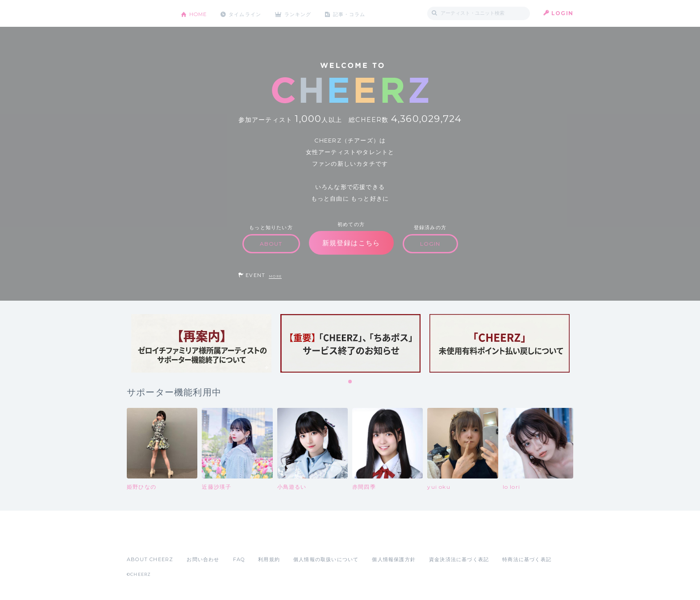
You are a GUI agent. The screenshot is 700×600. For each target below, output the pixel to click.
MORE (275, 276)
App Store (147, 540)
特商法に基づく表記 (527, 559)
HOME (200, 13)
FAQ (239, 559)
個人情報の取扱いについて (326, 559)
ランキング (306, 13)
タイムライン (249, 13)
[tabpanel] (201, 343)
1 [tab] (350, 382)
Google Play (195, 540)
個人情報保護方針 (394, 559)
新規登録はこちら (351, 243)
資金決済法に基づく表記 (459, 559)
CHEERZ (147, 14)
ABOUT (271, 244)
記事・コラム (360, 13)
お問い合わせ (203, 559)
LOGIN (562, 13)
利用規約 (269, 559)
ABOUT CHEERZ (150, 559)
